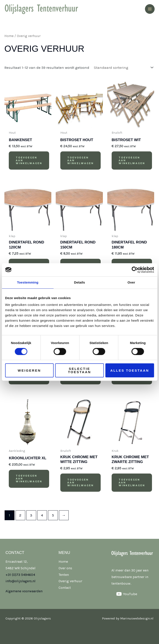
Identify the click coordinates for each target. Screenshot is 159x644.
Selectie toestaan (79, 370)
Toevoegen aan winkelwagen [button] (29, 161)
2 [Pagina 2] (20, 515)
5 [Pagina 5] (53, 515)
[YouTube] (127, 594)
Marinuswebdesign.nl (137, 618)
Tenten (64, 575)
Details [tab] (80, 282)
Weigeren (29, 370)
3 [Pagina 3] (31, 515)
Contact (65, 588)
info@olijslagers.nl (21, 581)
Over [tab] (131, 282)
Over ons (65, 568)
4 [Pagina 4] (42, 515)
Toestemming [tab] (28, 282)
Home (9, 36)
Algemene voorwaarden (24, 591)
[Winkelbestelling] (123, 67)
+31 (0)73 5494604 (20, 575)
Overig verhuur (70, 581)
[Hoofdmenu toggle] (150, 9)
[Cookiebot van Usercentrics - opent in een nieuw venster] (135, 270)
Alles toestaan (130, 370)
